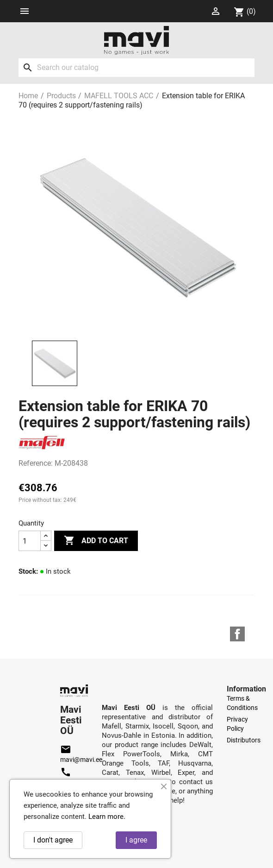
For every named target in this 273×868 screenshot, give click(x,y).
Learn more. (107, 817)
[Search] (136, 68)
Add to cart (96, 541)
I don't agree (53, 840)
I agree (136, 840)
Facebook (237, 634)
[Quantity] (30, 541)
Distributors (244, 740)
